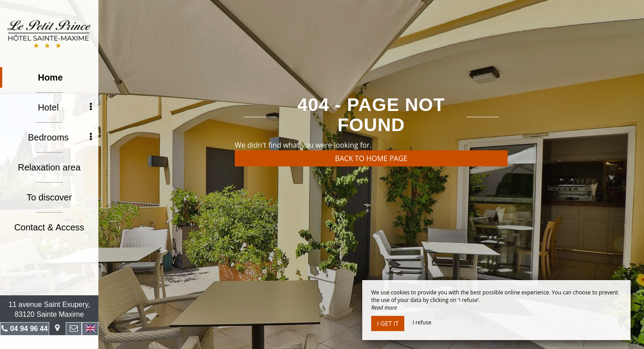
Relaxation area (49, 167)
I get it (388, 323)
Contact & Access (49, 227)
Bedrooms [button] (60, 137)
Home (51, 77)
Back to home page (371, 158)
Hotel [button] (65, 107)
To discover (49, 197)
